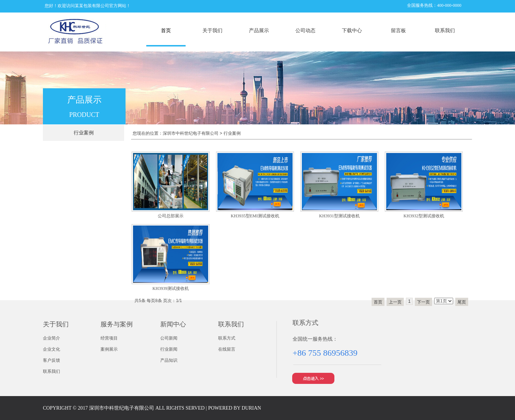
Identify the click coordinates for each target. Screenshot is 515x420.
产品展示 (259, 31)
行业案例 (232, 133)
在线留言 (227, 349)
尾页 (462, 302)
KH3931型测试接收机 (339, 216)
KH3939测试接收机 (170, 288)
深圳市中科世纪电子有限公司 (191, 133)
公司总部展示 (171, 216)
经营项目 (109, 338)
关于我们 (212, 31)
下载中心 (352, 31)
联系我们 (445, 31)
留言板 (398, 31)
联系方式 (227, 338)
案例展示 (109, 349)
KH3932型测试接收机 (424, 216)
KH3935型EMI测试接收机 (255, 216)
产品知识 (169, 360)
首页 (166, 31)
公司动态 (305, 31)
